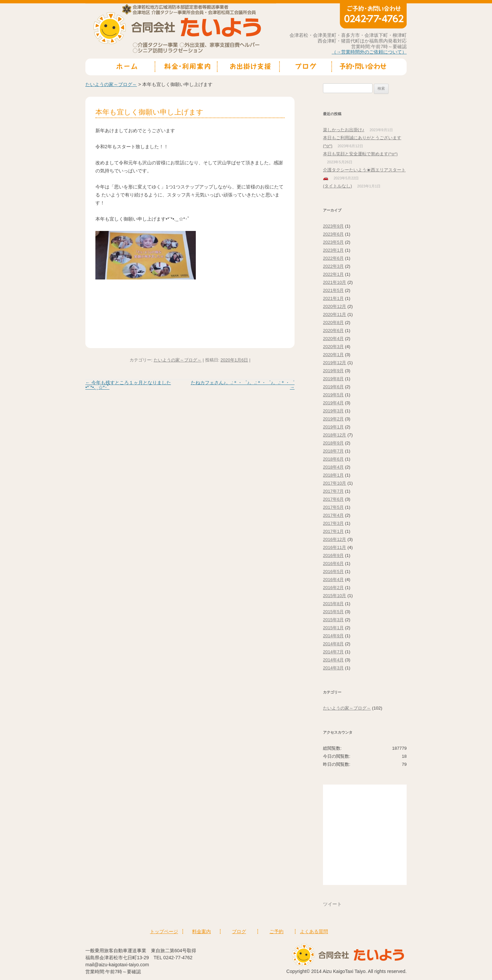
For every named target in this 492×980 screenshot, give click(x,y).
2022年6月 (333, 258)
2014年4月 (333, 660)
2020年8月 (333, 322)
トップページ (164, 931)
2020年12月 (335, 306)
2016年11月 (335, 547)
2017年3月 (333, 523)
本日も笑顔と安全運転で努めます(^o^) (360, 154)
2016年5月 (333, 571)
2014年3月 (333, 668)
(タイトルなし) (338, 186)
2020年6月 (333, 331)
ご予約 (276, 931)
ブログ (239, 931)
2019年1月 (333, 427)
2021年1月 (333, 298)
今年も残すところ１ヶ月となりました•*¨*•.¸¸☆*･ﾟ (128, 385)
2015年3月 (333, 620)
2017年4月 (333, 515)
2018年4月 (333, 467)
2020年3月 (333, 347)
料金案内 (201, 931)
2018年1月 (333, 475)
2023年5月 (333, 242)
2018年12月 (335, 435)
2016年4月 (333, 580)
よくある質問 (314, 931)
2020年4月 (333, 339)
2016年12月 (335, 539)
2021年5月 (333, 290)
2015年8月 (333, 604)
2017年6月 (333, 499)
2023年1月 (333, 250)
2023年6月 (333, 234)
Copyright (297, 971)
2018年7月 (333, 451)
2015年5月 (333, 612)
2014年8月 (333, 644)
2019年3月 (333, 411)
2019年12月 (335, 363)
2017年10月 (335, 483)
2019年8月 (333, 379)
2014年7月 (333, 652)
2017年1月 (333, 531)
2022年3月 (333, 266)
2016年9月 (333, 555)
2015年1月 (333, 628)
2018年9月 (333, 443)
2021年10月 (335, 282)
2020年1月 (333, 355)
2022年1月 (333, 274)
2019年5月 (333, 395)
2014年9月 (333, 636)
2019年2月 (333, 419)
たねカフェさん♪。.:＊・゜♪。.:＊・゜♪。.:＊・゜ (243, 385)
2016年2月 (333, 588)
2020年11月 (335, 314)
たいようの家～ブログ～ (111, 84)
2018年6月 (333, 459)
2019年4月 (333, 403)
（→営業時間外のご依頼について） (369, 52)
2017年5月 (333, 507)
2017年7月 (333, 491)
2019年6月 (333, 387)
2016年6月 (333, 563)
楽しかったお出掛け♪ (344, 130)
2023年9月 (333, 226)
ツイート (332, 904)
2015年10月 (335, 596)
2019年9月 (333, 371)
